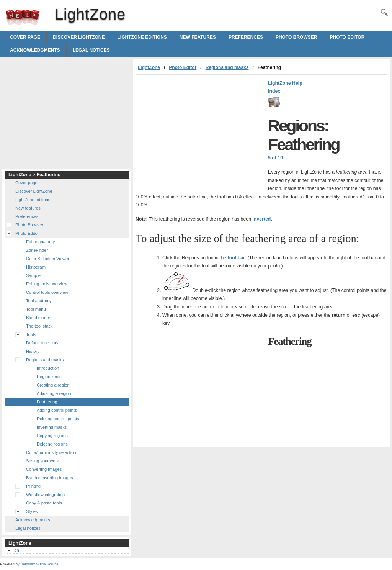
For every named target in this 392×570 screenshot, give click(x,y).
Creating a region (53, 385)
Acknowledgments (35, 50)
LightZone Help (285, 83)
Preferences (246, 37)
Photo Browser (296, 37)
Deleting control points (58, 419)
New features (198, 37)
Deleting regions (52, 444)
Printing (33, 486)
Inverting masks (52, 427)
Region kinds (49, 377)
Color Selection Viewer (48, 259)
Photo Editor (347, 37)
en (16, 550)
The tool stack (39, 326)
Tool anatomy (39, 301)
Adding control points (57, 410)
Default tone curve (43, 343)
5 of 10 (275, 158)
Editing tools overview (47, 284)
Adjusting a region (54, 393)
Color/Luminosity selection (51, 452)
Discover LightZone (79, 37)
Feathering (47, 402)
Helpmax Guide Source (39, 564)
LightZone (23, 17)
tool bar (236, 258)
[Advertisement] (200, 133)
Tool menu (36, 309)
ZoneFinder (37, 250)
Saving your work (42, 461)
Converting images (44, 469)
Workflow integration (45, 495)
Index (274, 91)
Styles (32, 511)
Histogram (36, 267)
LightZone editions (142, 37)
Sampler (34, 275)
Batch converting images (50, 478)
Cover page (25, 37)
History (33, 351)
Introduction (48, 368)
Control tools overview (47, 292)
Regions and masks (227, 67)
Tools (31, 334)
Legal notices (91, 50)
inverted (261, 219)
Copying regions (52, 436)
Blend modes (38, 318)
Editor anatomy (40, 242)
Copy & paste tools (44, 503)
